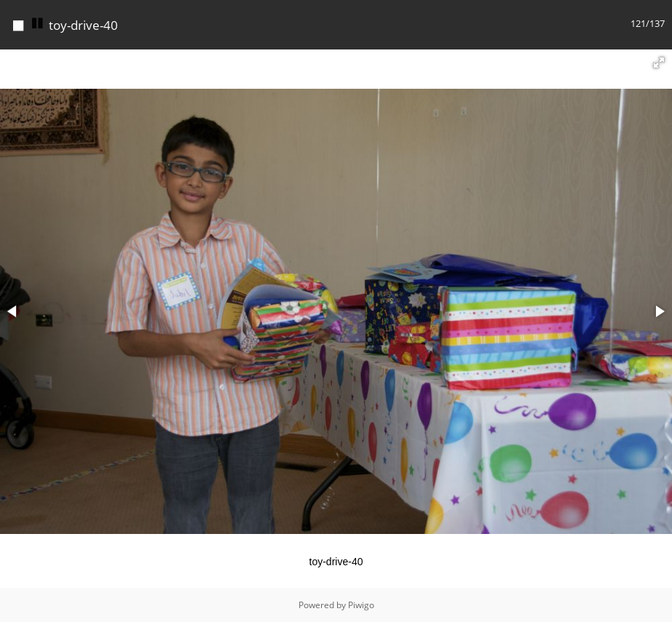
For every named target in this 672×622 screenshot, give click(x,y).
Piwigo (361, 605)
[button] (659, 63)
